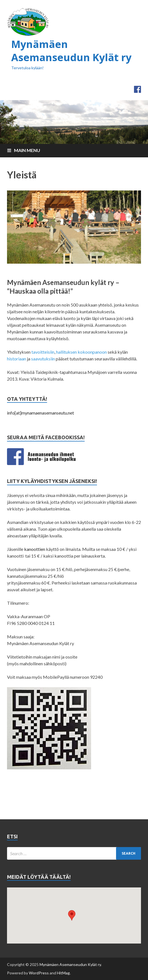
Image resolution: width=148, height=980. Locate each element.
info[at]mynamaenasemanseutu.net (41, 413)
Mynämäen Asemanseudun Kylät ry (71, 51)
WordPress (39, 973)
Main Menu (27, 150)
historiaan (17, 359)
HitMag (63, 973)
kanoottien (35, 549)
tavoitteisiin (43, 352)
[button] (72, 915)
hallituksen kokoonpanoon (81, 352)
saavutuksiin (43, 359)
